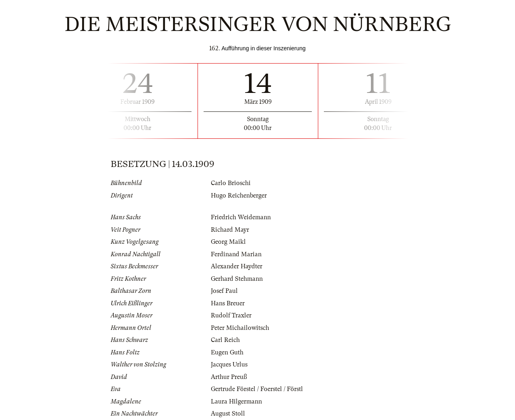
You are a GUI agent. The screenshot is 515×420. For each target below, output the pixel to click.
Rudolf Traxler (231, 315)
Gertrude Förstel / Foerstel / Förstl (257, 389)
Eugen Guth (227, 352)
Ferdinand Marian (236, 254)
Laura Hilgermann (236, 401)
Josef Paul (224, 291)
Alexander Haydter (237, 266)
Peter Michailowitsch (240, 328)
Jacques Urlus (229, 364)
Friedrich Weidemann (241, 217)
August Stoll (228, 414)
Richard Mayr (230, 230)
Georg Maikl (228, 242)
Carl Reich (225, 340)
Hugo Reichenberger (239, 196)
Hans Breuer (228, 303)
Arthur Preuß (229, 377)
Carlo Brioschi (231, 183)
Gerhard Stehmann (237, 279)
